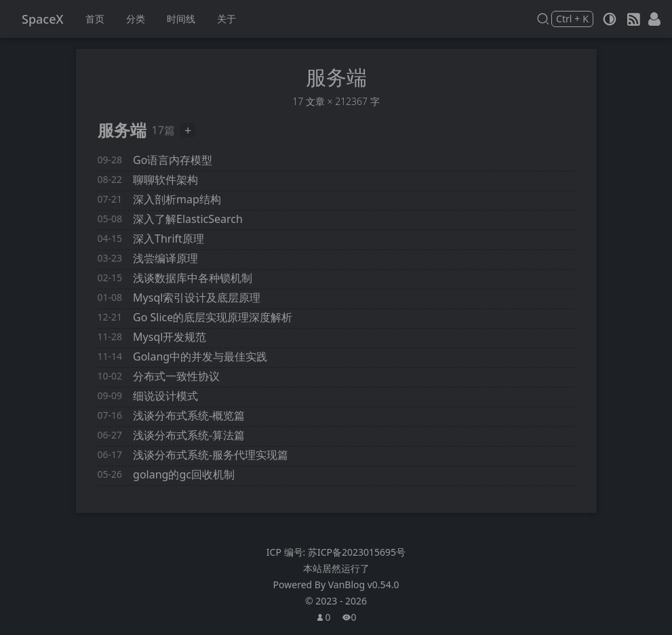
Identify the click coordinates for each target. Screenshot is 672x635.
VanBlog (364, 585)
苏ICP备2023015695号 (357, 552)
